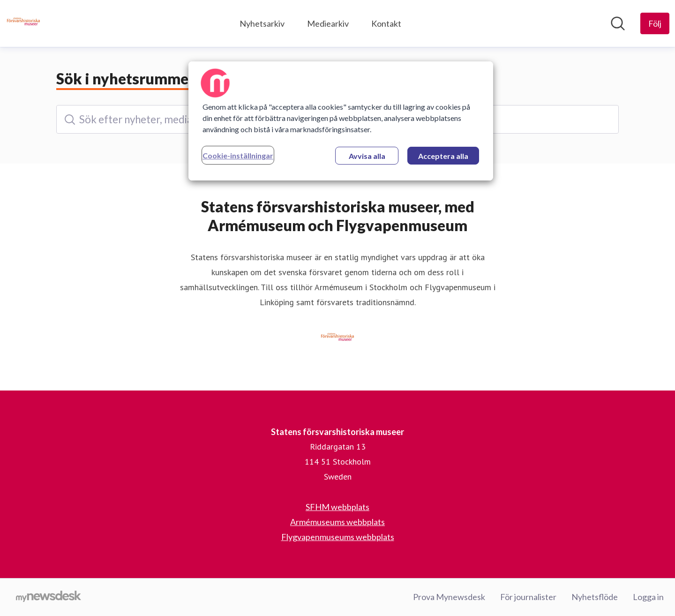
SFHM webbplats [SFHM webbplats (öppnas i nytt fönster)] (337, 507)
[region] (341, 121)
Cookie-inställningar (238, 155)
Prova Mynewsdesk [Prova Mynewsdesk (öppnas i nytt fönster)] (449, 597)
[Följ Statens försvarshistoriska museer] (655, 23)
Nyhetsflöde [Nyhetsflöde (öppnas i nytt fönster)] (595, 597)
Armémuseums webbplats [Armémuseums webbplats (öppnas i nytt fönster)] (337, 522)
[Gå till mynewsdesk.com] (49, 597)
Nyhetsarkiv (262, 23)
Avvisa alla (367, 156)
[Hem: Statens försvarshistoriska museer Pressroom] (23, 23)
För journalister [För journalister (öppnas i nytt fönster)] (528, 597)
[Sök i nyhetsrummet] (618, 23)
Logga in (648, 597)
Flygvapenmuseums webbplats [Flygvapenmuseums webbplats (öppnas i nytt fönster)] (338, 537)
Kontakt (386, 23)
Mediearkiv (328, 23)
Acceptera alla (443, 156)
